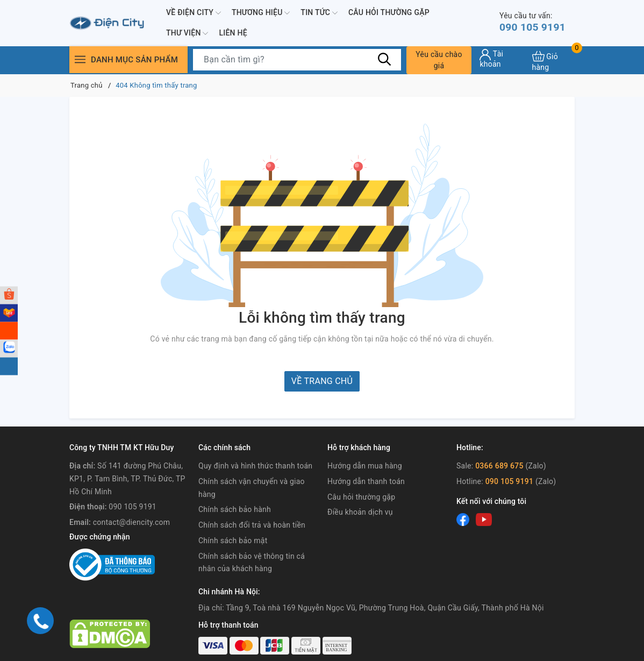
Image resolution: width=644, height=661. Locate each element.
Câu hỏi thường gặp (389, 12)
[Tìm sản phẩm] (297, 60)
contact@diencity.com (132, 522)
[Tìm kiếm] (385, 59)
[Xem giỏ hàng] (553, 60)
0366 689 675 (499, 466)
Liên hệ (233, 33)
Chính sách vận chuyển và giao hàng (252, 488)
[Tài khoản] (502, 59)
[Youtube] (484, 520)
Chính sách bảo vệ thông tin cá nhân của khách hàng (252, 563)
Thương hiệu (261, 13)
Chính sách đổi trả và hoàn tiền (252, 525)
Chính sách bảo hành (235, 509)
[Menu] (80, 59)
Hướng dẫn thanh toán (366, 481)
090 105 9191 (534, 22)
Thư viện (187, 33)
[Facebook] (463, 520)
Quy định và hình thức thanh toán (255, 466)
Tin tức (319, 13)
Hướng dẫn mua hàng (365, 466)
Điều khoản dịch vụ (360, 512)
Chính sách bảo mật (233, 541)
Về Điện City (194, 13)
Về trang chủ (322, 381)
